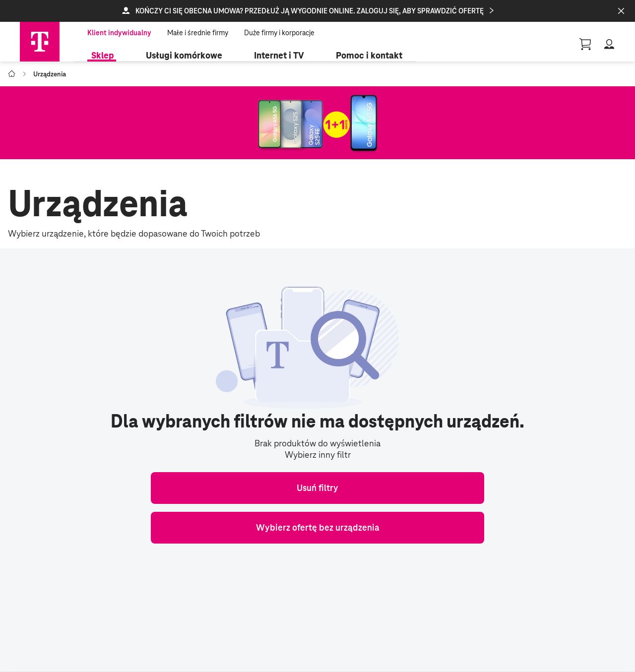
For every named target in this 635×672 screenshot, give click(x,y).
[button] (317, 11)
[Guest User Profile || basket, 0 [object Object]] (585, 44)
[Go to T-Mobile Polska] (12, 74)
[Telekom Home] (40, 42)
